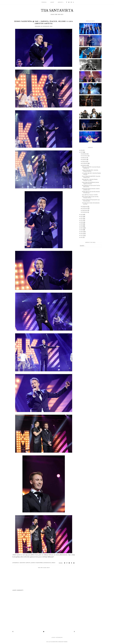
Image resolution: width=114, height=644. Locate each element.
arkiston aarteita (25, 563)
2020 (82, 222)
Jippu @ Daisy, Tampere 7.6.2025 (90, 195)
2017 (82, 228)
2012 (82, 237)
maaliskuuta (85, 210)
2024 (82, 215)
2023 (82, 216)
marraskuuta (85, 156)
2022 (82, 218)
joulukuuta (85, 154)
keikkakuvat (47, 563)
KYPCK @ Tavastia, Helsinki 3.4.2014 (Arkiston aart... (91, 189)
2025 (82, 152)
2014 (82, 234)
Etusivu (44, 2)
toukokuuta (85, 206)
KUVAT (52, 2)
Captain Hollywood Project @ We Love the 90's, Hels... (91, 200)
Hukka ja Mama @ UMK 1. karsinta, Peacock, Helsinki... (90, 171)
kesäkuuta (85, 165)
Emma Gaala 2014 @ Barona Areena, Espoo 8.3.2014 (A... (90, 183)
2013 (82, 236)
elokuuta (84, 162)
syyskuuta (85, 160)
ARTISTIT (60, 2)
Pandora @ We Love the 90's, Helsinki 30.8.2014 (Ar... (91, 192)
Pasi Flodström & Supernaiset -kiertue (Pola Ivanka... (91, 186)
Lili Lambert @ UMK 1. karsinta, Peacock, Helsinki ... (91, 174)
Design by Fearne (63, 642)
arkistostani (51, 557)
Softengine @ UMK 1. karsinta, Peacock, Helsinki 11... (91, 168)
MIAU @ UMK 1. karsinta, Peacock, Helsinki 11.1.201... (90, 180)
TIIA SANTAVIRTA (57, 10)
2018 (82, 226)
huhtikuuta (85, 208)
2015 (82, 232)
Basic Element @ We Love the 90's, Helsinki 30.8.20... (90, 197)
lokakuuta (84, 158)
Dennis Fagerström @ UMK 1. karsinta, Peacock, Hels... (91, 177)
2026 (82, 150)
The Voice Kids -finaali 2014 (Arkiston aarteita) (91, 203)
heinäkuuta (85, 163)
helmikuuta (85, 212)
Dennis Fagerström (37, 563)
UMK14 (53, 563)
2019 (82, 224)
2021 (82, 220)
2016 (82, 230)
